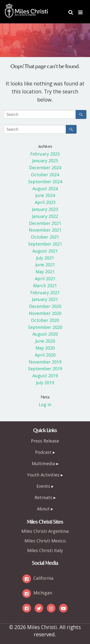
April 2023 (45, 202)
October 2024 (45, 175)
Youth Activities (43, 475)
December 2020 (45, 306)
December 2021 (45, 223)
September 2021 (45, 244)
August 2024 (45, 189)
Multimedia (43, 463)
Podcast (43, 452)
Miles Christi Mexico (45, 541)
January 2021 (45, 299)
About (43, 509)
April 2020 (45, 355)
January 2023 (45, 209)
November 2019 (45, 362)
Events (43, 486)
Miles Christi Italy (45, 550)
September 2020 (45, 327)
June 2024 (45, 195)
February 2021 (45, 293)
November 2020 (45, 313)
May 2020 (45, 348)
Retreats (43, 497)
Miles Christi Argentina (45, 531)
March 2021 (45, 286)
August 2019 (45, 376)
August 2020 (45, 334)
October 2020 (45, 320)
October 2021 (45, 237)
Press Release (45, 441)
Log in (45, 404)
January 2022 (45, 216)
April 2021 (45, 279)
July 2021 (45, 258)
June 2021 (45, 265)
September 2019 (45, 369)
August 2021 (45, 251)
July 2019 (45, 383)
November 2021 (45, 230)
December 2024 (45, 168)
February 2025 (45, 154)
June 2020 (45, 341)
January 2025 (45, 161)
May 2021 (45, 272)
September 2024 (45, 182)
